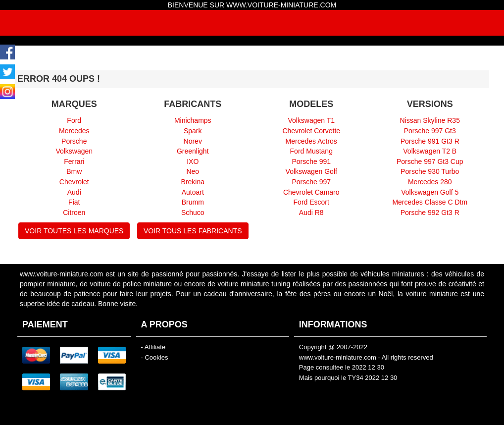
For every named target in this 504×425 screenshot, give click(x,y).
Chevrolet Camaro (311, 192)
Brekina (193, 182)
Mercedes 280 (430, 182)
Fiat (74, 202)
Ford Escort (311, 202)
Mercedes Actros (311, 141)
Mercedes (74, 131)
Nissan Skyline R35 (430, 120)
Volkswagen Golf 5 (430, 192)
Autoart (193, 192)
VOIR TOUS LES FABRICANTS (193, 231)
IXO (193, 161)
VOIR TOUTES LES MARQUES (74, 231)
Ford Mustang (311, 151)
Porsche (74, 141)
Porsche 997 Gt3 (430, 131)
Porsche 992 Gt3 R (430, 212)
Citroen (74, 212)
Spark (193, 131)
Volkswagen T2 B (430, 151)
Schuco (193, 212)
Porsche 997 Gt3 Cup (430, 161)
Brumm (193, 202)
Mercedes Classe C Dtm (430, 202)
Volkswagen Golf (311, 171)
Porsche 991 (311, 161)
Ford (74, 120)
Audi (74, 192)
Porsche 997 (311, 182)
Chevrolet (74, 182)
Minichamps (193, 120)
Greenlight (193, 151)
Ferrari (74, 161)
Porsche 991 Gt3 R (430, 141)
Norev (193, 141)
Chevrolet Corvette (311, 131)
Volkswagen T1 (311, 120)
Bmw (74, 171)
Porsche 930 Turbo (430, 171)
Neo (193, 171)
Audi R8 (311, 212)
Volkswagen (74, 151)
